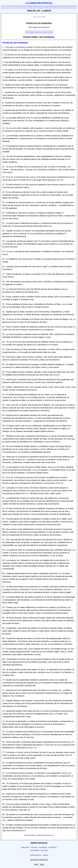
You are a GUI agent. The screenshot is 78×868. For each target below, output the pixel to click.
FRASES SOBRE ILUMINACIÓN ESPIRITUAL (39, 835)
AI (6, 7)
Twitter (34, 848)
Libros (45, 855)
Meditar (57, 7)
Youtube (44, 850)
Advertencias (36, 855)
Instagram (35, 850)
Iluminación (47, 7)
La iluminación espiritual (39, 3)
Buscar (38, 7)
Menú (65, 7)
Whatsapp (25, 848)
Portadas (30, 32)
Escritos (49, 32)
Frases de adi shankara (15, 43)
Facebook (43, 848)
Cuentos (13, 7)
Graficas (39, 32)
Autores (29, 7)
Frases (21, 7)
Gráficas (72, 7)
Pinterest (53, 848)
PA (3, 7)
